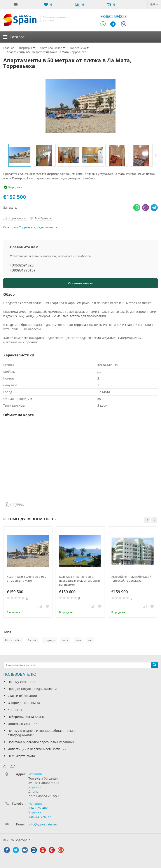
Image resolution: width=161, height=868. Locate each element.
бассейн (33, 640)
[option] (20, 155)
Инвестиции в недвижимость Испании (37, 749)
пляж (78, 640)
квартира (50, 640)
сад (90, 640)
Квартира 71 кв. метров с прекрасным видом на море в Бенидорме (79, 581)
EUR (154, 4)
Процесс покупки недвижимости (32, 689)
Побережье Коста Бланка (27, 717)
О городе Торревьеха (24, 703)
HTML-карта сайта (21, 756)
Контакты (15, 710)
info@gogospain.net (43, 824)
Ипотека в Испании (23, 724)
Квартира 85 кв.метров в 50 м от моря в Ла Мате (27, 579)
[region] (80, 465)
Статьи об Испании (22, 696)
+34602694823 (114, 16)
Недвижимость (47, 227)
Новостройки (13, 640)
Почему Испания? (21, 682)
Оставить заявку (80, 283)
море (65, 640)
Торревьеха (27, 227)
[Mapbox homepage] (14, 505)
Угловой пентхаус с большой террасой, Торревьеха (131, 579)
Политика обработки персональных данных (41, 742)
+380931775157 (23, 270)
